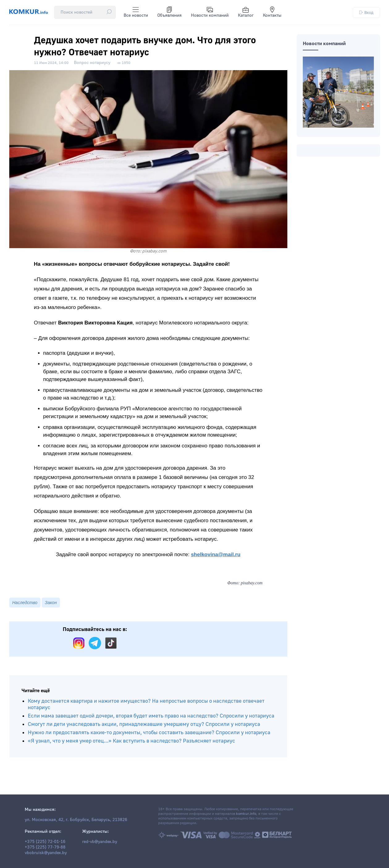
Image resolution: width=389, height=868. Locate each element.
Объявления (169, 12)
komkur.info (246, 814)
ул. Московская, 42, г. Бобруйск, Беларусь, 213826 (76, 820)
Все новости (136, 12)
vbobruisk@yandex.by (46, 853)
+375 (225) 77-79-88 (45, 847)
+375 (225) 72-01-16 (45, 842)
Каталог (246, 12)
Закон (51, 603)
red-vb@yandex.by (100, 842)
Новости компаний (210, 12)
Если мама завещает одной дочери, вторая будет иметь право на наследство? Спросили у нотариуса (151, 716)
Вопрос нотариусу (92, 63)
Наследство (25, 603)
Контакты (272, 12)
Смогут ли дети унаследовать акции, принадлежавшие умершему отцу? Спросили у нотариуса (144, 724)
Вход (366, 13)
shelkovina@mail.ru (216, 555)
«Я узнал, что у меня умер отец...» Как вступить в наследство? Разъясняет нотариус (131, 741)
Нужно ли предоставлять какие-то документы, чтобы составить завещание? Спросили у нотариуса (149, 733)
